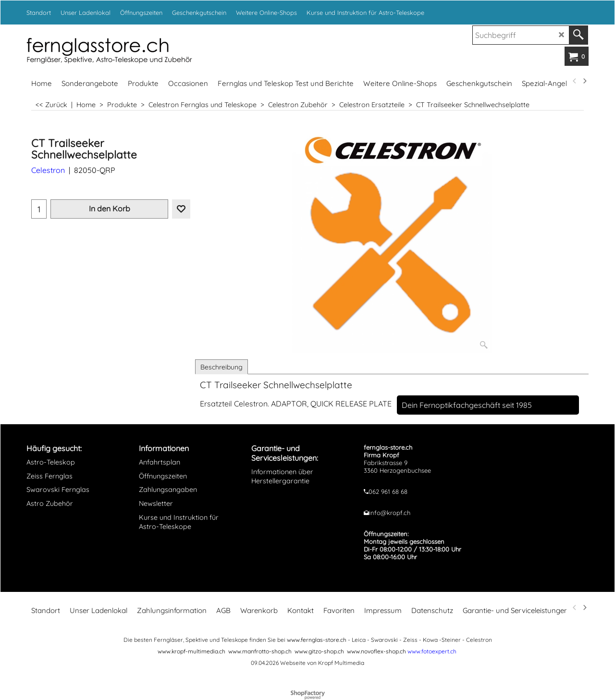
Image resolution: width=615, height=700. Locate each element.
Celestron (48, 170)
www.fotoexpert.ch (432, 651)
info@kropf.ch (390, 513)
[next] (584, 81)
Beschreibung (221, 367)
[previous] (575, 81)
